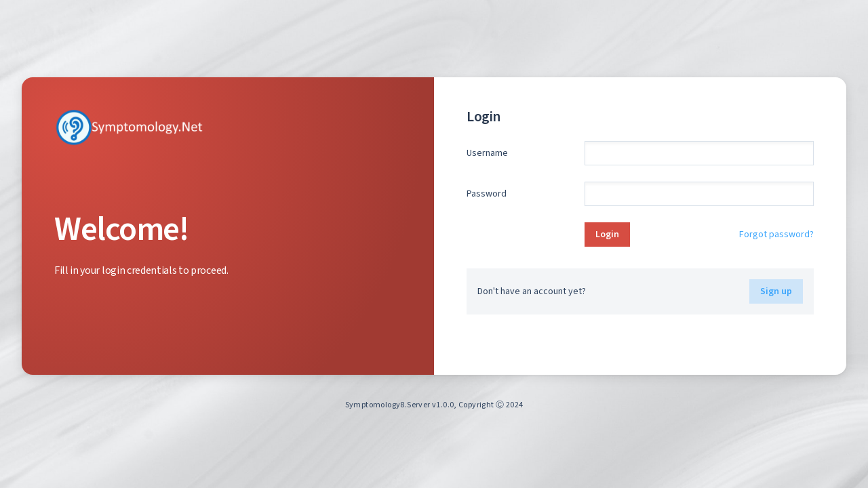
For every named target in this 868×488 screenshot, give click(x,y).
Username (487, 153)
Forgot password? (776, 234)
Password (487, 194)
